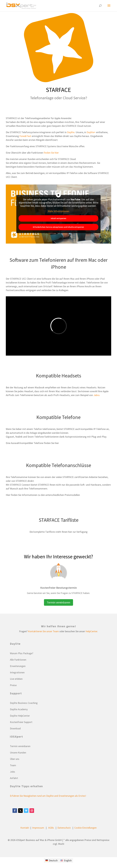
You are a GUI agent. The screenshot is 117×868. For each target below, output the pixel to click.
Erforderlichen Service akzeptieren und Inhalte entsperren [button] (59, 227)
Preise (13, 685)
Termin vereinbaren (58, 602)
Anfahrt (14, 778)
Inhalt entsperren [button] (58, 218)
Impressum (38, 828)
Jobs (12, 772)
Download (15, 728)
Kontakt (25, 828)
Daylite (71, 132)
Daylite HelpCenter (20, 716)
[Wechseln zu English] (66, 860)
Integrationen (17, 672)
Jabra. (97, 395)
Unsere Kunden (18, 753)
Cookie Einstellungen (85, 828)
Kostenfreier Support (21, 722)
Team (13, 765)
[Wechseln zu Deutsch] (51, 860)
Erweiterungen (18, 666)
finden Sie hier (51, 153)
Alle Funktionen (18, 660)
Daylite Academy (19, 709)
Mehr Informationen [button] (58, 211)
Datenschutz (64, 828)
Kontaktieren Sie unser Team (43, 631)
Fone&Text (25, 136)
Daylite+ (91, 132)
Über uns (15, 759)
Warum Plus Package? (22, 653)
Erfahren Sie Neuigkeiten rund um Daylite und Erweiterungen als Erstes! (48, 796)
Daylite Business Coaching (24, 703)
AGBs (51, 828)
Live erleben (16, 679)
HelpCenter (91, 631)
